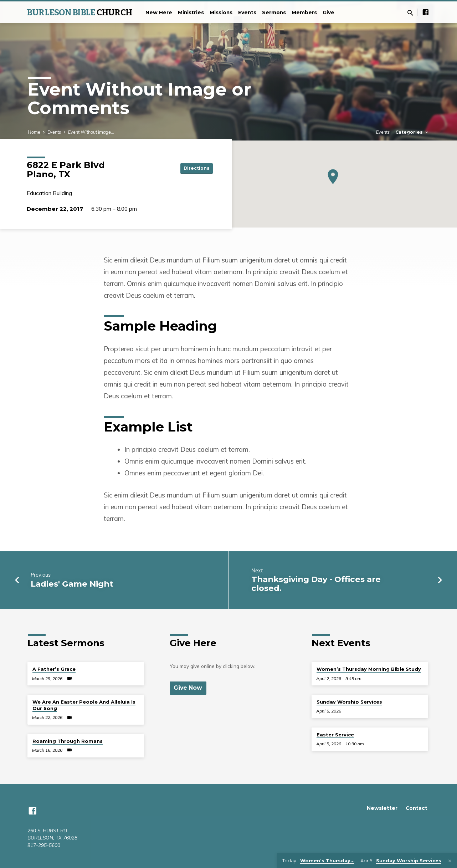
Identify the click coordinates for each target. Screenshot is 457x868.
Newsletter (382, 808)
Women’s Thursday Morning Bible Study (369, 669)
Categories (412, 132)
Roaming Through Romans (68, 741)
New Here (159, 12)
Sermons (274, 12)
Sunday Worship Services (349, 702)
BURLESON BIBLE (79, 12)
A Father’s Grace (54, 669)
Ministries (191, 12)
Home (34, 132)
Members (304, 12)
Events (247, 12)
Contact (417, 808)
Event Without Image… (91, 132)
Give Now (189, 688)
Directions (195, 168)
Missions (221, 12)
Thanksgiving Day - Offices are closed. (316, 584)
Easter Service (335, 735)
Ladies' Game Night (72, 584)
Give (328, 12)
